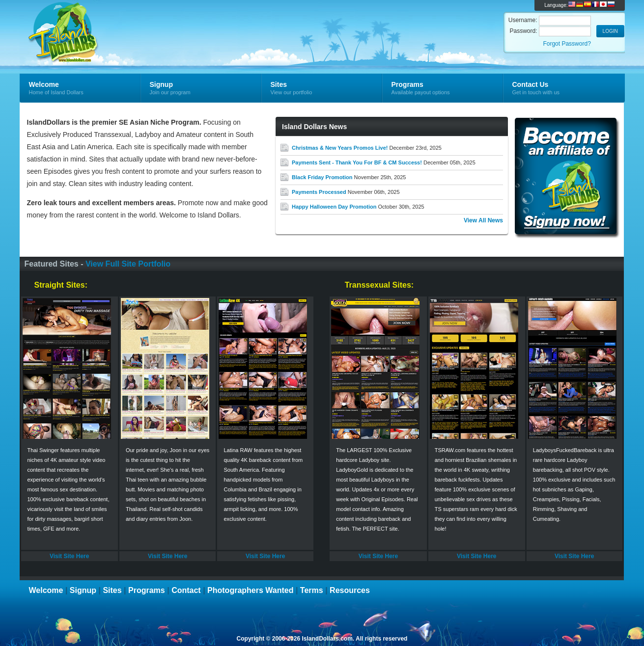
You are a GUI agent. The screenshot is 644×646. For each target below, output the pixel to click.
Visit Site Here (69, 556)
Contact (186, 590)
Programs (147, 590)
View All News (483, 220)
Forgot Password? (567, 44)
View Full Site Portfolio (128, 264)
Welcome (46, 590)
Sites (112, 590)
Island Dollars (137, 23)
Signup (83, 590)
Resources (350, 590)
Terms (312, 590)
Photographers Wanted (250, 590)
